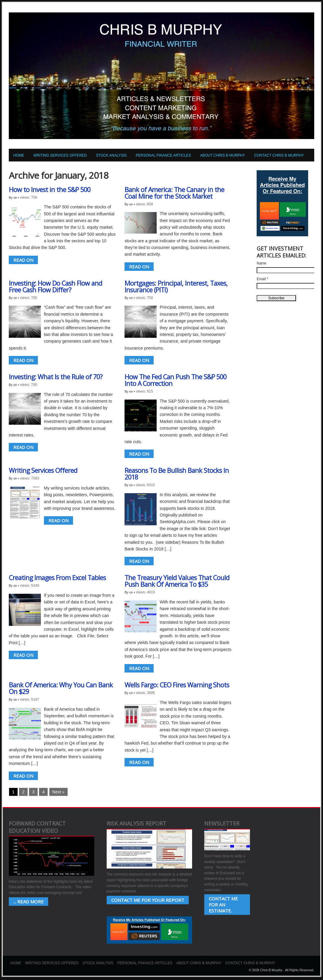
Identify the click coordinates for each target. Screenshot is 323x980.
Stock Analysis (111, 155)
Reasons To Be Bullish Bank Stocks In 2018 (177, 474)
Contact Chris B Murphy (279, 155)
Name (261, 263)
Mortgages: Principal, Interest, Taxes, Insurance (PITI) (176, 286)
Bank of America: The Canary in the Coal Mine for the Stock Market (174, 193)
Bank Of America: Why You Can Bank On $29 (61, 688)
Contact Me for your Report (148, 900)
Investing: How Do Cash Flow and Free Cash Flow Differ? (55, 286)
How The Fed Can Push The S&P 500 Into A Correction (175, 380)
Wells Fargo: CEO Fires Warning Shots (177, 685)
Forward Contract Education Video (37, 827)
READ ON (23, 260)
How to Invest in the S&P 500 (50, 189)
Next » (58, 792)
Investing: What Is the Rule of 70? (56, 377)
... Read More (28, 902)
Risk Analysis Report (137, 823)
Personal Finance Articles (163, 155)
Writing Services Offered (60, 155)
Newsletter (222, 823)
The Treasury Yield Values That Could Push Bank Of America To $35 (177, 581)
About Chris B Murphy (222, 155)
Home (19, 155)
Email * (262, 279)
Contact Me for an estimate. (223, 905)
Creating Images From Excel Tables (57, 578)
